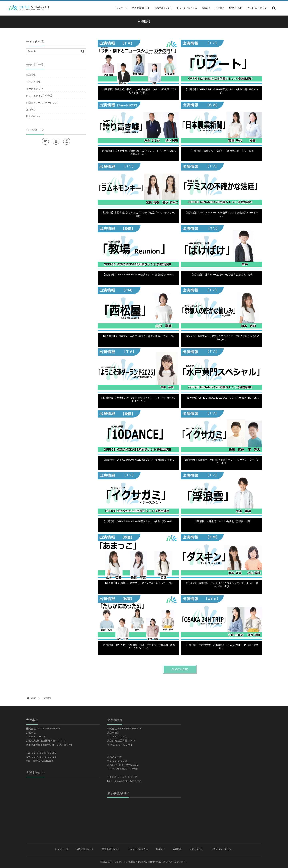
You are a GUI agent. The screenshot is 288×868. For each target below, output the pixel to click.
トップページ (121, 8)
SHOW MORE (180, 669)
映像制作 (206, 8)
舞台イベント (33, 116)
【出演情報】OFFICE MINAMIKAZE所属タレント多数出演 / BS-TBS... (221, 398)
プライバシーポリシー (258, 8)
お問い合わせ (235, 8)
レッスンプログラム (187, 8)
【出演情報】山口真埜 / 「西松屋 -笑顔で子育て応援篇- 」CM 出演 (138, 336)
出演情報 (31, 75)
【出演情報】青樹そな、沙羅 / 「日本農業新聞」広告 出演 (221, 151)
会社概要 (220, 8)
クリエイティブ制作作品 (39, 96)
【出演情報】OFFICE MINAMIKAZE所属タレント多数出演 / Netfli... (138, 275)
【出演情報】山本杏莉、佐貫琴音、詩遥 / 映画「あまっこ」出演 (138, 583)
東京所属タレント (163, 8)
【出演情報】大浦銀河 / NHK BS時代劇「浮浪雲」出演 (221, 521)
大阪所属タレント (141, 8)
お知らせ (31, 109)
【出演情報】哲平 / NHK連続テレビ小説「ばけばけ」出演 (221, 275)
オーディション (34, 89)
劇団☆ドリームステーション (42, 103)
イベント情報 (33, 82)
